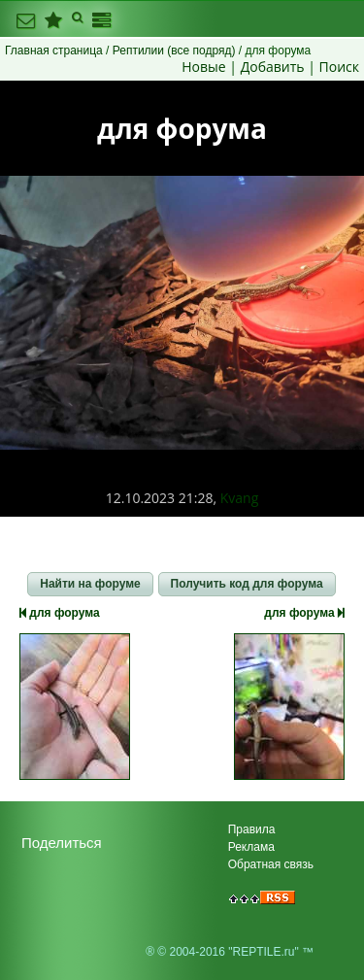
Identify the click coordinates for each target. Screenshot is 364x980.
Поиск (339, 67)
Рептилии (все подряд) (174, 51)
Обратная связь (271, 864)
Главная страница (54, 51)
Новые (203, 67)
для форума (60, 613)
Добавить (273, 67)
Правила (252, 829)
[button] (90, 585)
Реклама (251, 847)
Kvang (240, 498)
